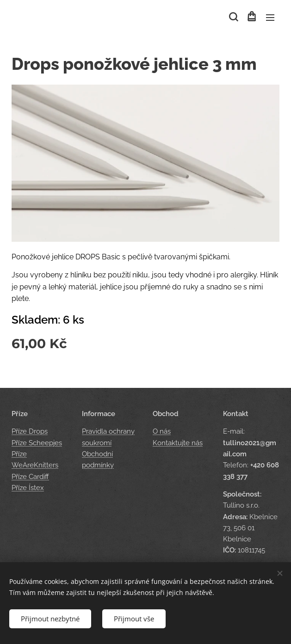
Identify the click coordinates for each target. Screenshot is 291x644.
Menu (270, 18)
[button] (233, 17)
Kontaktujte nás (178, 443)
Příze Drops (30, 432)
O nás (162, 432)
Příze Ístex (28, 488)
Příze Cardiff (30, 477)
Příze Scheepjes (37, 443)
